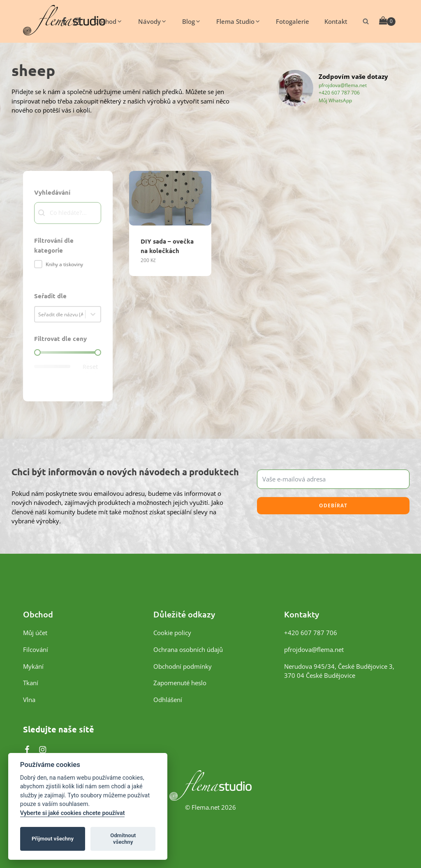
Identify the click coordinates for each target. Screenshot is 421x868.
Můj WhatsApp (335, 100)
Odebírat (333, 505)
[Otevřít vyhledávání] (366, 21)
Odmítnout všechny (123, 839)
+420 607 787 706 (339, 92)
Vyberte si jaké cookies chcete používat (73, 813)
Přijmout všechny (53, 839)
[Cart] (387, 21)
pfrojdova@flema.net (343, 85)
